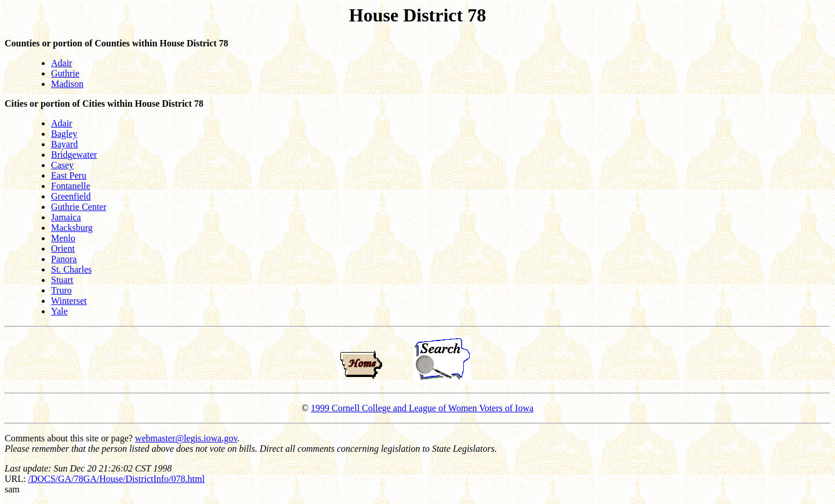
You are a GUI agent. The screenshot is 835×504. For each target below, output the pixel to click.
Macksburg (72, 228)
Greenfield (71, 196)
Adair (61, 63)
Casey (62, 165)
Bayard (64, 144)
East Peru (69, 175)
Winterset (69, 301)
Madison (67, 84)
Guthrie (65, 73)
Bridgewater (74, 155)
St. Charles (71, 269)
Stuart (62, 280)
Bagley (64, 134)
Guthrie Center (79, 207)
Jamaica (66, 217)
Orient (63, 249)
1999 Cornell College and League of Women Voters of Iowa (422, 408)
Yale (59, 311)
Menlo (63, 238)
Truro (61, 290)
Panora (64, 259)
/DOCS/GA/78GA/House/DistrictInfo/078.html (116, 479)
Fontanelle (71, 186)
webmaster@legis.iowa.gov (186, 438)
